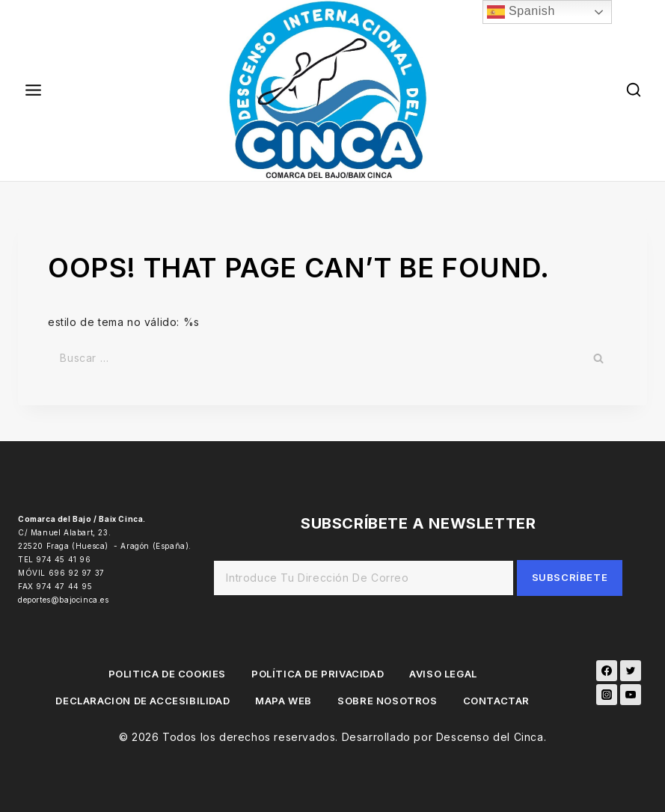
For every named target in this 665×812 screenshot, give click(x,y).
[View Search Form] (634, 90)
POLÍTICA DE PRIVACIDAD (318, 674)
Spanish (521, 12)
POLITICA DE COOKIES (167, 674)
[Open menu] (34, 90)
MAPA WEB (284, 701)
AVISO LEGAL (443, 674)
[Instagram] (607, 695)
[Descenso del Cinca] (333, 90)
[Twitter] (631, 671)
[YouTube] (631, 695)
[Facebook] (607, 671)
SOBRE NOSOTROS (387, 701)
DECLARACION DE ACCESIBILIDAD (142, 701)
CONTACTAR (496, 701)
